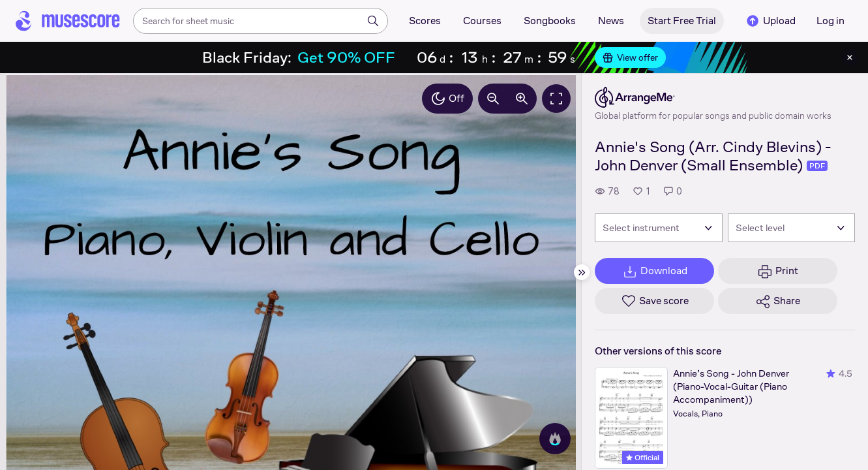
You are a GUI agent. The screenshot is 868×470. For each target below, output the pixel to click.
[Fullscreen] (556, 99)
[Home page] (68, 21)
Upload (770, 21)
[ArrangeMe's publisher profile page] (713, 97)
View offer (630, 57)
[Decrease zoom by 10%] (493, 99)
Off (447, 99)
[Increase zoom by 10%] (522, 99)
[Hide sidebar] (582, 272)
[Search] (373, 21)
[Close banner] (850, 57)
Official (643, 458)
